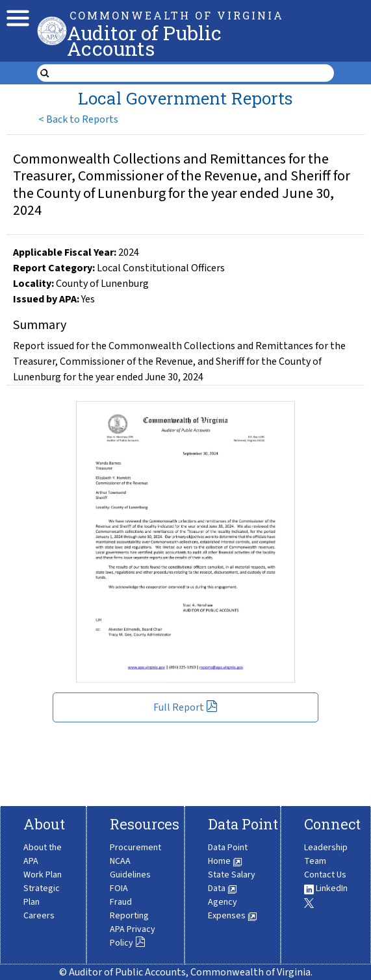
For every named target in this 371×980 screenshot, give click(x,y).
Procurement (135, 848)
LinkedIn (326, 888)
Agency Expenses (233, 909)
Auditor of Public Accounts (144, 41)
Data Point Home (228, 854)
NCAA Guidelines (130, 868)
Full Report (186, 707)
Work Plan (43, 875)
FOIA (119, 888)
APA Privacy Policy (133, 936)
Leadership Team (326, 854)
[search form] (194, 73)
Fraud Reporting (129, 909)
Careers (39, 916)
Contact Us (325, 875)
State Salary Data (232, 882)
